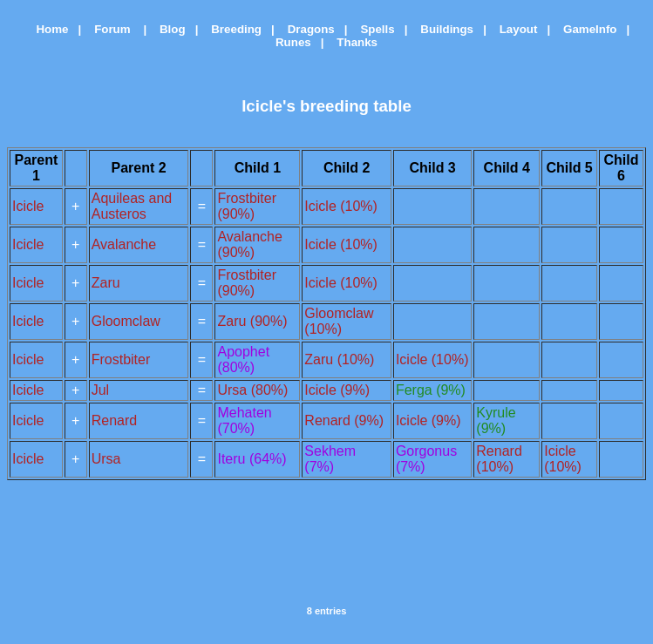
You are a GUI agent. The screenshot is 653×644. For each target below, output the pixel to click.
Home (46, 29)
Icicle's (269, 106)
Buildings (442, 29)
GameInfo (585, 29)
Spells (372, 29)
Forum (109, 29)
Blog (168, 29)
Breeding (231, 29)
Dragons (306, 29)
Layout (514, 29)
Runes (289, 42)
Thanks (352, 42)
